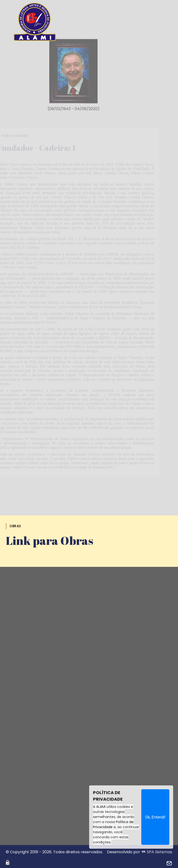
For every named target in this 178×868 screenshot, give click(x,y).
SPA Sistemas (157, 852)
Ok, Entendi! (155, 817)
